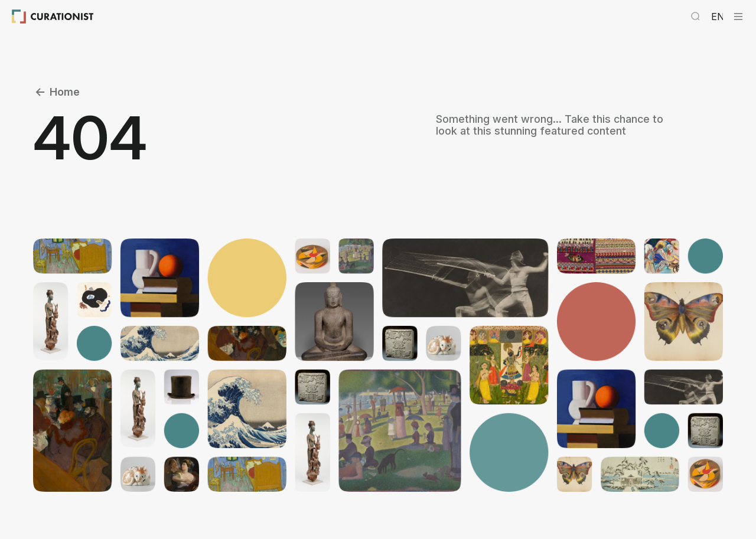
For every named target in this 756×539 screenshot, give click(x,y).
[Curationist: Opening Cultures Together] (53, 17)
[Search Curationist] (696, 17)
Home (56, 92)
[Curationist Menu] (738, 17)
